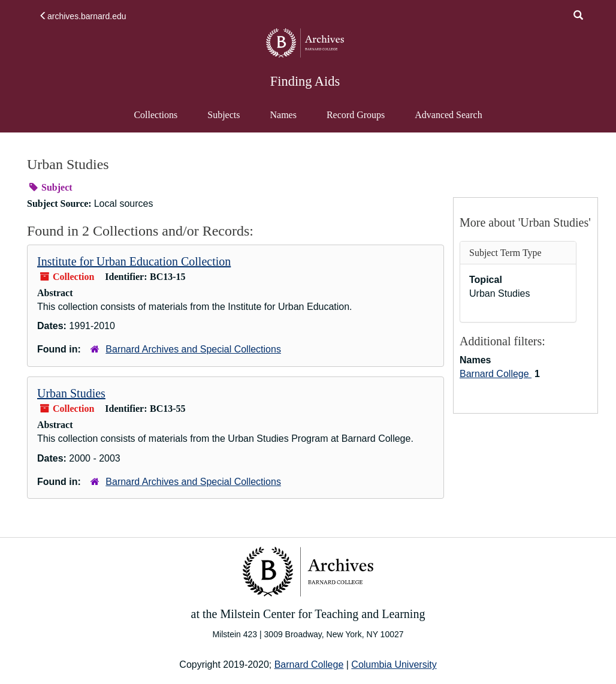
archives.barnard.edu (83, 16)
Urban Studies (71, 393)
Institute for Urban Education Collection (134, 261)
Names (283, 115)
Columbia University (394, 665)
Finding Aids (305, 81)
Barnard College (496, 374)
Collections (155, 115)
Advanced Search (448, 120)
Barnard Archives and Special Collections (193, 349)
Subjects (224, 115)
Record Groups (356, 115)
